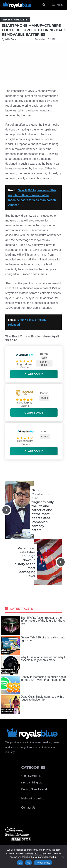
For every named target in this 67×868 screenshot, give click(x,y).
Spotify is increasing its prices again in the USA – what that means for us (34, 685)
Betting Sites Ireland (34, 789)
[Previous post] (6, 510)
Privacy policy (43, 863)
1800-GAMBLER (31, 776)
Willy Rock (11, 39)
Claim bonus (34, 374)
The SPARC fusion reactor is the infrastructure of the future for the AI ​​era (34, 626)
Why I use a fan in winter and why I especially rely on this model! (33, 665)
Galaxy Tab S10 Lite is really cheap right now (33, 646)
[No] (63, 857)
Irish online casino (33, 798)
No (28, 863)
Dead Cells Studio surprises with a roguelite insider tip (33, 705)
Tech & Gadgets (15, 20)
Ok (20, 863)
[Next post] (61, 562)
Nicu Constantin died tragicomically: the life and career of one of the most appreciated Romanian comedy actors (43, 510)
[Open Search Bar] (44, 5)
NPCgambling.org (32, 782)
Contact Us (28, 808)
